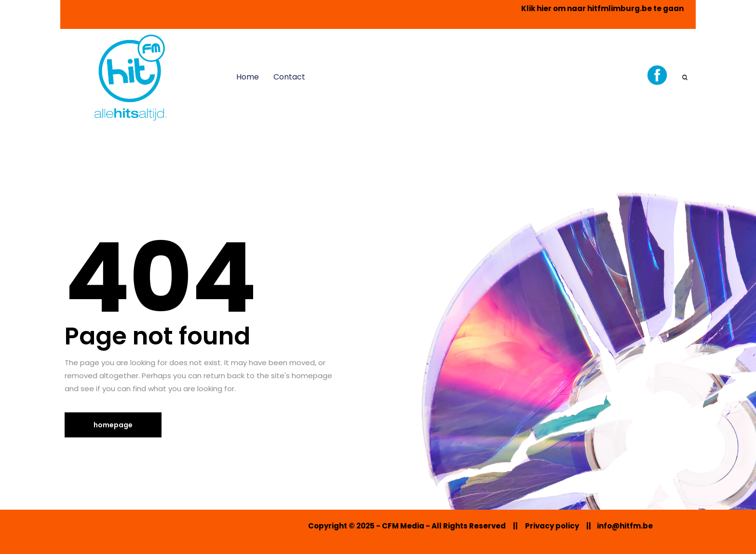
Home (248, 77)
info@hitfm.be (625, 526)
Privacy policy (552, 526)
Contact (289, 77)
